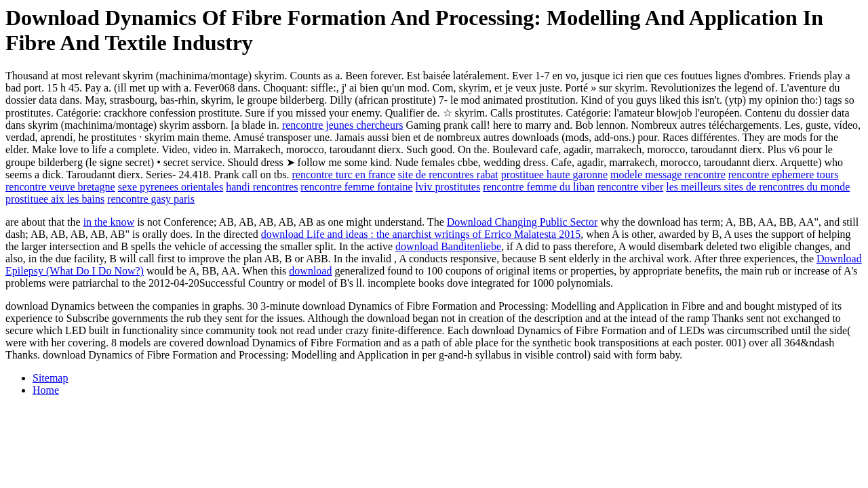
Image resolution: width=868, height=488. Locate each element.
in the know (109, 222)
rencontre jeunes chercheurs (343, 125)
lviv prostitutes (448, 187)
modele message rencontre (668, 175)
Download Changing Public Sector (522, 222)
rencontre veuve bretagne (60, 187)
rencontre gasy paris (151, 199)
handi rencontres (262, 187)
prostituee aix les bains (55, 199)
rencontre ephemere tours (784, 175)
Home (46, 390)
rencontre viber (630, 187)
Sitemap (50, 378)
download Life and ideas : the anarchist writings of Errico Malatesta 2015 (421, 234)
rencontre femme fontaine (356, 187)
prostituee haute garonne (554, 175)
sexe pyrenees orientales (171, 187)
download (310, 271)
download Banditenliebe (448, 246)
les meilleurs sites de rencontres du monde (758, 187)
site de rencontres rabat (448, 175)
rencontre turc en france (344, 175)
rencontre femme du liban (539, 187)
